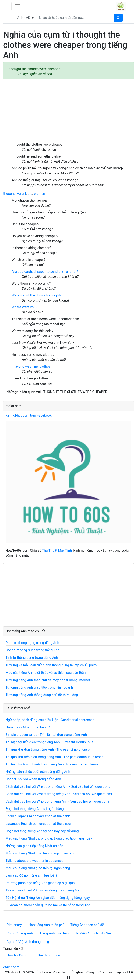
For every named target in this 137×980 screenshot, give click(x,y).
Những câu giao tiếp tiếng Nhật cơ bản (34, 846)
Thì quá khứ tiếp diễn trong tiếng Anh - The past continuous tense (54, 757)
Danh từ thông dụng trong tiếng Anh (32, 643)
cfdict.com (11, 967)
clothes (39, 194)
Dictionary (14, 925)
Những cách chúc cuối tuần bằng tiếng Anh (38, 772)
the (30, 194)
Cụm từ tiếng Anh (20, 933)
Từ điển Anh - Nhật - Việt (94, 933)
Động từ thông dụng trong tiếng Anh (32, 650)
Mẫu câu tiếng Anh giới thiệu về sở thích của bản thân (46, 673)
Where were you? (24, 307)
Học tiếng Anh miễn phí (46, 925)
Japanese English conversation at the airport (39, 824)
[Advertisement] (68, 111)
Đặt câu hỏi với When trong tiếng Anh (33, 779)
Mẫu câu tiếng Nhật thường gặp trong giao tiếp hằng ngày (49, 838)
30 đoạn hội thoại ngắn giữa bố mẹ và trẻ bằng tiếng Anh (48, 905)
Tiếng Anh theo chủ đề (87, 925)
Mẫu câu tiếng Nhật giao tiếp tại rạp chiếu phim (41, 853)
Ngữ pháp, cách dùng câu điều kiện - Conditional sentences (50, 720)
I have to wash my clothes (31, 366)
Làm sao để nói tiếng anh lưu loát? (31, 875)
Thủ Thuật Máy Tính (57, 550)
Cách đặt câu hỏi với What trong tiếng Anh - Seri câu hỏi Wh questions (58, 787)
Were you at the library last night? (37, 295)
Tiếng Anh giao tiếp (54, 933)
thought (9, 194)
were (20, 194)
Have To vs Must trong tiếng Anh (30, 727)
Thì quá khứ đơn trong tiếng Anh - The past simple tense (48, 750)
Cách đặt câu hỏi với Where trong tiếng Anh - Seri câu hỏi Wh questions (59, 794)
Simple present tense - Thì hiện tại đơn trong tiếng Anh (46, 735)
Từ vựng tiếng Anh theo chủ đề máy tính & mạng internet (48, 680)
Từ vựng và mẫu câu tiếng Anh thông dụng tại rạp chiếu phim (51, 665)
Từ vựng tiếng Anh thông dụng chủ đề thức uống (42, 695)
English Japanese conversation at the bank (38, 816)
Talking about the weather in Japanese (35, 861)
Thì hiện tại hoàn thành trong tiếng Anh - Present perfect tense (52, 764)
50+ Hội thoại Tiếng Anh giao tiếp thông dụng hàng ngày (48, 898)
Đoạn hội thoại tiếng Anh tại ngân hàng (35, 809)
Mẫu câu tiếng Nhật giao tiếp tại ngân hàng (38, 868)
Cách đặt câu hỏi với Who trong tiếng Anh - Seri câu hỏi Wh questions (57, 801)
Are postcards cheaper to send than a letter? (45, 272)
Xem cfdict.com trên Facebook (29, 415)
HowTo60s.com (18, 955)
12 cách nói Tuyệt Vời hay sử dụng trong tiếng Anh (43, 890)
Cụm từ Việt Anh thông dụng (28, 942)
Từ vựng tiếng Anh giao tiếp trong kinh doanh (39, 687)
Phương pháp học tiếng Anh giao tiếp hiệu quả (40, 883)
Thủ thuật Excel (49, 955)
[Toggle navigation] (17, 6)
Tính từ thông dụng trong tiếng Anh (32, 658)
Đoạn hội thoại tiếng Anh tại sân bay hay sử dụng (42, 831)
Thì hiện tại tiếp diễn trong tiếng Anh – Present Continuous (49, 742)
